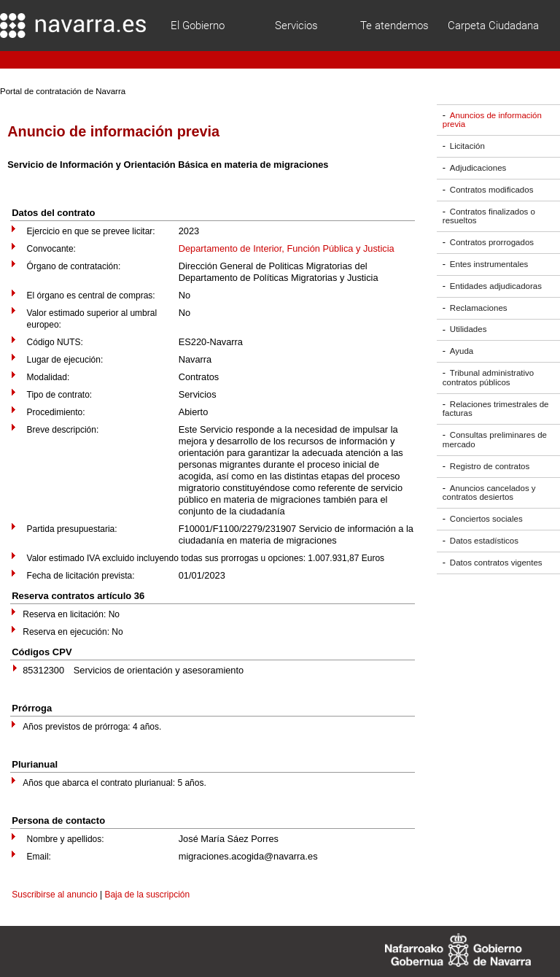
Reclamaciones (479, 308)
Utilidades (468, 330)
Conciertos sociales (486, 519)
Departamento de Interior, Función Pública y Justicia (287, 248)
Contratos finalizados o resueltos (489, 216)
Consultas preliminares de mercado (495, 440)
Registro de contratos (490, 466)
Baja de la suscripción (147, 895)
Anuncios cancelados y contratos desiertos (489, 493)
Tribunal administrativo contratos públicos (488, 378)
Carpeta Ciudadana (493, 26)
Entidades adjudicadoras (496, 286)
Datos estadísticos (484, 541)
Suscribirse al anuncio (54, 895)
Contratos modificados (492, 190)
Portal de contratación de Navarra (63, 91)
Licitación (467, 146)
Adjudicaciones (478, 168)
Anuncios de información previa (492, 120)
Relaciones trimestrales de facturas (496, 409)
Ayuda (462, 351)
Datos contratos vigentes (496, 563)
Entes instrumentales (489, 264)
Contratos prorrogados (492, 242)
